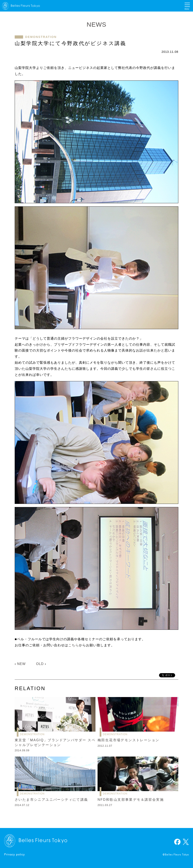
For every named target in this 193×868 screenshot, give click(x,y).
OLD (40, 664)
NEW (21, 664)
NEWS (96, 24)
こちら (74, 645)
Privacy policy (15, 854)
